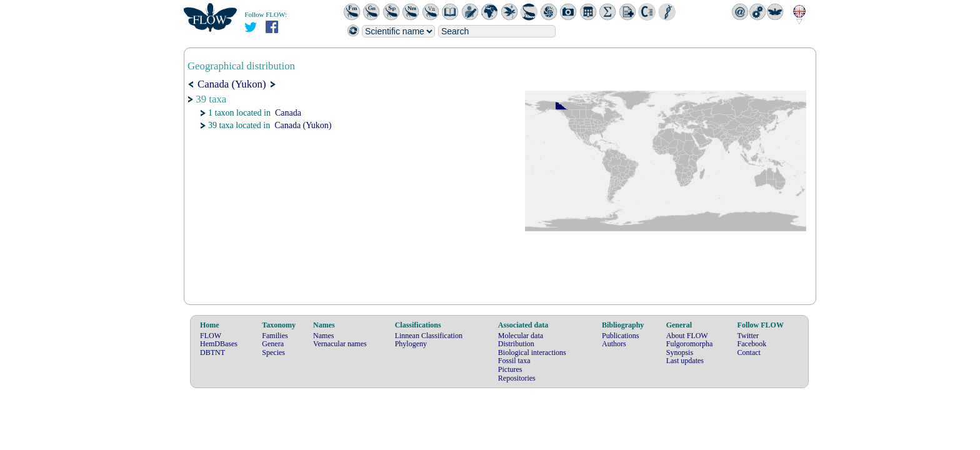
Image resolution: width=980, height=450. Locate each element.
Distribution (516, 344)
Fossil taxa (514, 361)
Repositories (517, 378)
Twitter (748, 336)
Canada (288, 113)
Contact (749, 352)
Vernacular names (340, 344)
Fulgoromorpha (690, 344)
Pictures (510, 369)
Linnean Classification (429, 336)
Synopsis (680, 352)
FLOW (211, 336)
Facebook (752, 344)
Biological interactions (532, 352)
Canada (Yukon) (303, 125)
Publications (620, 336)
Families (275, 336)
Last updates (685, 361)
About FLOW (687, 336)
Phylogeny (411, 344)
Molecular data (521, 336)
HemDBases (219, 344)
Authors (614, 344)
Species (273, 352)
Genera (273, 344)
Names (323, 336)
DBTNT (212, 352)
